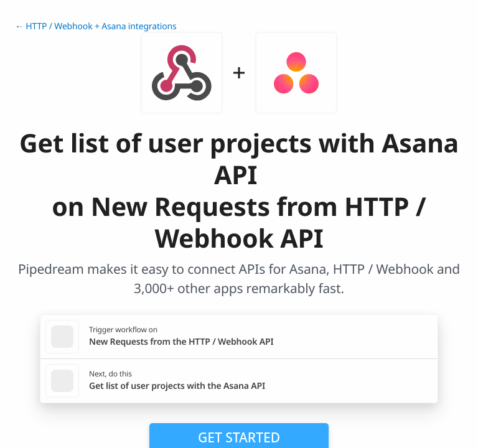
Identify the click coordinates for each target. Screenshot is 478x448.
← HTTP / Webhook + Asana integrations (96, 26)
